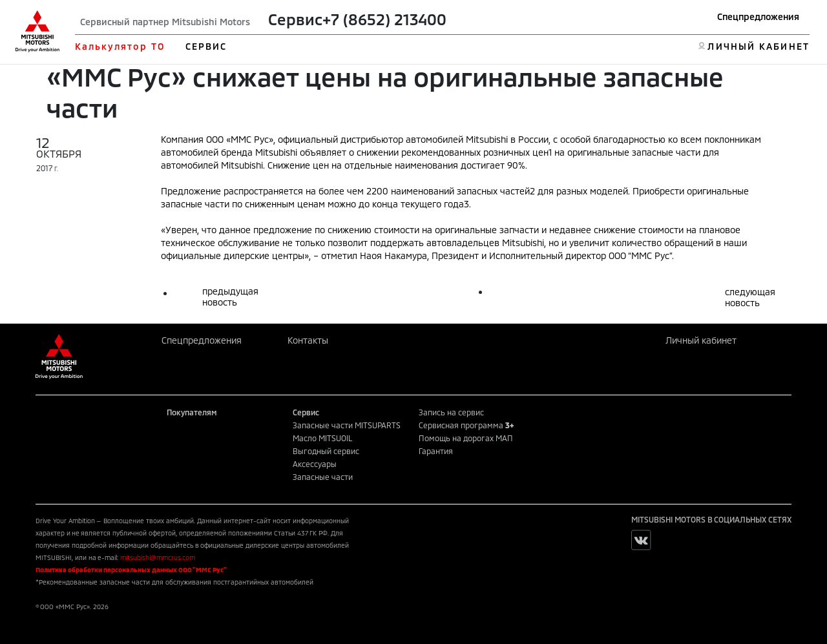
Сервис (295, 19)
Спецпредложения (758, 16)
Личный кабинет (701, 340)
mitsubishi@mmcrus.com (158, 557)
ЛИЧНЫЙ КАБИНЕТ (758, 46)
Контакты (308, 340)
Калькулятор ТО (120, 46)
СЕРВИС (206, 46)
